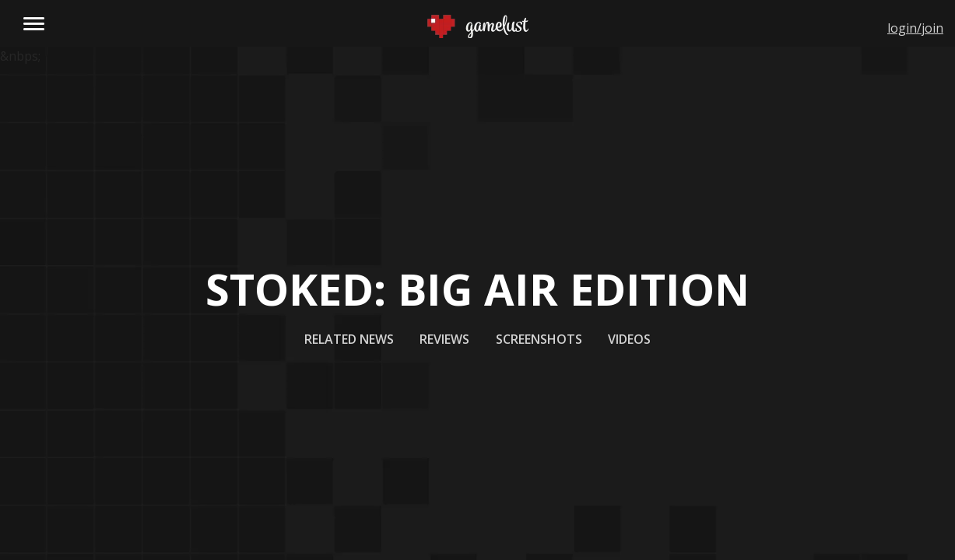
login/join (915, 28)
